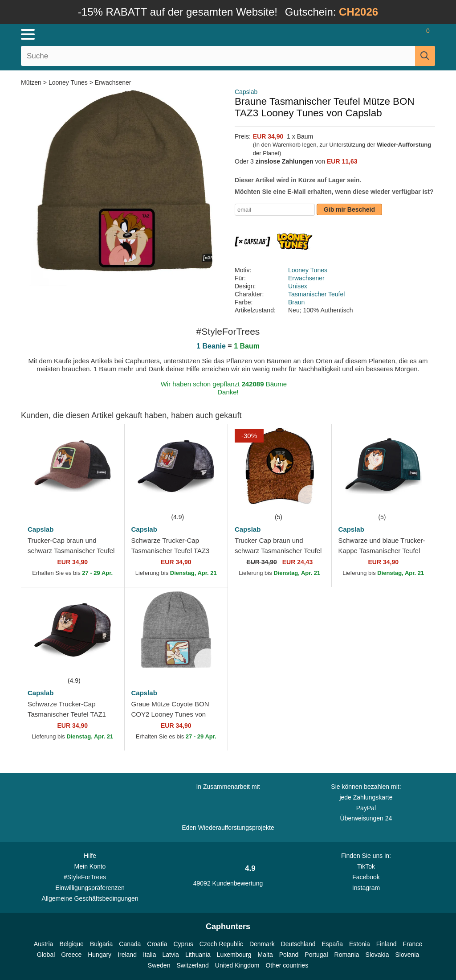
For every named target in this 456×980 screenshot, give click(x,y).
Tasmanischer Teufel (316, 294)
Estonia (360, 944)
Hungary (100, 955)
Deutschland (298, 944)
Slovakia (377, 955)
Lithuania (198, 955)
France (413, 944)
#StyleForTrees (90, 877)
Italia (150, 955)
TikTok (366, 866)
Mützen (32, 82)
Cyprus (183, 944)
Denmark (262, 944)
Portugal (316, 955)
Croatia (157, 944)
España (332, 944)
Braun (296, 302)
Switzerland (192, 965)
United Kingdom (237, 965)
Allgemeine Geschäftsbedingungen (90, 898)
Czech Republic (221, 944)
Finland (387, 944)
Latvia (171, 955)
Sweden (159, 965)
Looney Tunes (68, 82)
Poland (289, 955)
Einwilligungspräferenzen (90, 888)
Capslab (246, 92)
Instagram (366, 888)
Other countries (287, 965)
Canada (130, 944)
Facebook (366, 877)
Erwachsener (113, 82)
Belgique (71, 944)
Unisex (298, 286)
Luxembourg (234, 955)
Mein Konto (90, 866)
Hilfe (90, 856)
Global (46, 955)
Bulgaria (101, 944)
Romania (347, 955)
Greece (71, 955)
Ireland (127, 955)
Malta (265, 955)
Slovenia (407, 955)
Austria (44, 944)
